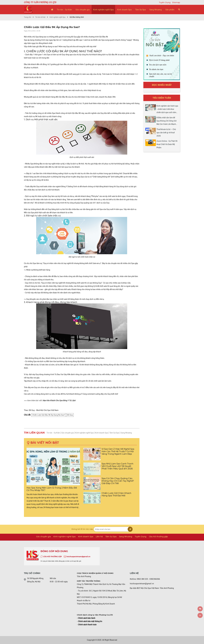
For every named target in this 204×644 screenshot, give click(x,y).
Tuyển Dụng (165, 2)
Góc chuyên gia (83, 10)
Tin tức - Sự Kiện (64, 10)
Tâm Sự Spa (140, 10)
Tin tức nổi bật (40, 17)
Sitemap (176, 2)
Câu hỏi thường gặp (158, 537)
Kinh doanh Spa (124, 10)
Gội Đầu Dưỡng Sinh (77, 17)
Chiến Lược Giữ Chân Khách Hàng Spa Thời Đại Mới (116, 494)
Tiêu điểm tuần (162, 98)
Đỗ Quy (70, 415)
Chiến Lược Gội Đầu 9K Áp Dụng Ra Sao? (49, 415)
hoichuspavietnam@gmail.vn (78, 557)
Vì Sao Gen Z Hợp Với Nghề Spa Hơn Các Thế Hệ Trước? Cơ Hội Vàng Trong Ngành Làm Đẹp (118, 451)
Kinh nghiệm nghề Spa (103, 10)
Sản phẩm (170, 10)
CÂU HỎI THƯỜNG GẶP (52, 557)
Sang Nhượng (156, 10)
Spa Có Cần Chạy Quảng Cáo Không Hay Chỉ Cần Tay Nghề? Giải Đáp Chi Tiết (118, 481)
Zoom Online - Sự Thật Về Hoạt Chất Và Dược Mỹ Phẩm (167, 144)
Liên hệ (99, 537)
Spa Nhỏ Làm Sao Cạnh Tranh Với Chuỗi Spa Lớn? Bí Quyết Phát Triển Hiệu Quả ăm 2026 (117, 466)
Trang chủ (28, 17)
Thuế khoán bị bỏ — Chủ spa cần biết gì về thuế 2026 (166, 133)
